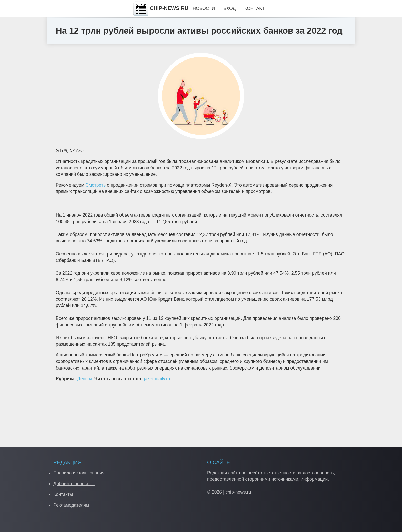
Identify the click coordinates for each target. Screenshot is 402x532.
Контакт (254, 8)
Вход (230, 8)
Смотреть (96, 185)
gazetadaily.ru (156, 379)
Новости (204, 8)
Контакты (63, 494)
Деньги (84, 379)
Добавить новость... (74, 484)
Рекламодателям (71, 505)
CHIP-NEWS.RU (161, 8)
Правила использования (79, 473)
